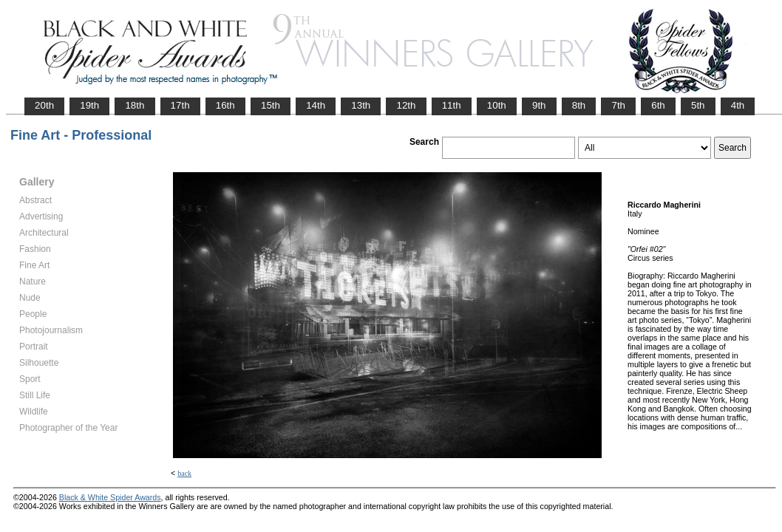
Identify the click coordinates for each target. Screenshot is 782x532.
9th (539, 105)
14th (316, 105)
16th (225, 105)
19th (89, 105)
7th (618, 105)
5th (698, 105)
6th (658, 105)
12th (406, 105)
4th (738, 105)
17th (180, 105)
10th (497, 105)
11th (452, 105)
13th (361, 105)
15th (271, 105)
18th (135, 105)
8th (579, 105)
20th (44, 105)
